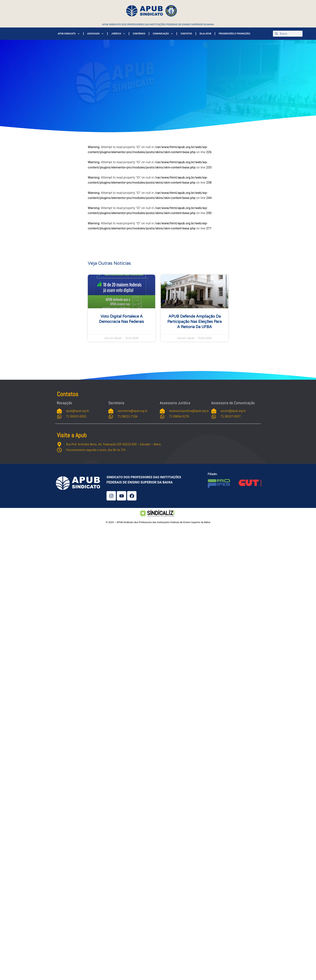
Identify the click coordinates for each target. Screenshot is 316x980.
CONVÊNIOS (139, 34)
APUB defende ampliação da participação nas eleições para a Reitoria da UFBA (195, 322)
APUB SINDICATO (69, 34)
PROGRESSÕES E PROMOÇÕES (234, 34)
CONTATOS (186, 34)
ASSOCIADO (95, 34)
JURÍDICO (118, 34)
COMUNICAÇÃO (163, 34)
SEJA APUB (205, 34)
